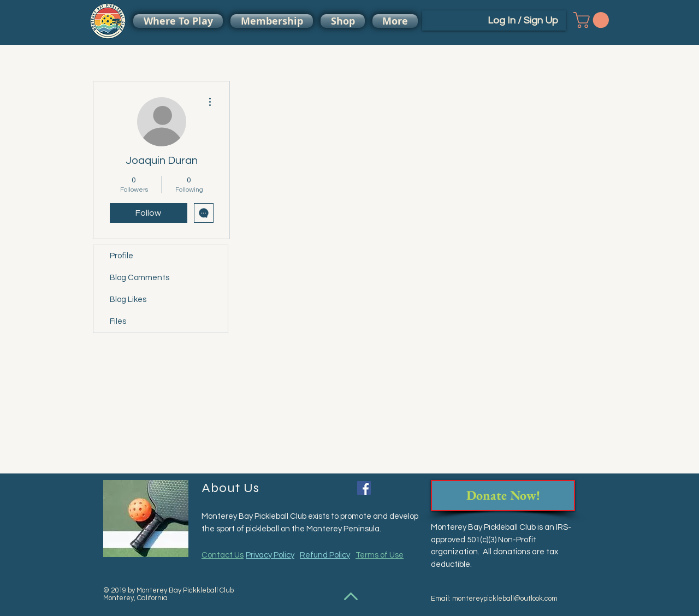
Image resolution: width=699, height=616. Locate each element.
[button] (593, 20)
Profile (122, 256)
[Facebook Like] (395, 489)
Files (118, 321)
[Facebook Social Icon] (364, 488)
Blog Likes (128, 300)
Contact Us (223, 555)
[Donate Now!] (503, 496)
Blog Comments (140, 278)
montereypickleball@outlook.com (505, 599)
